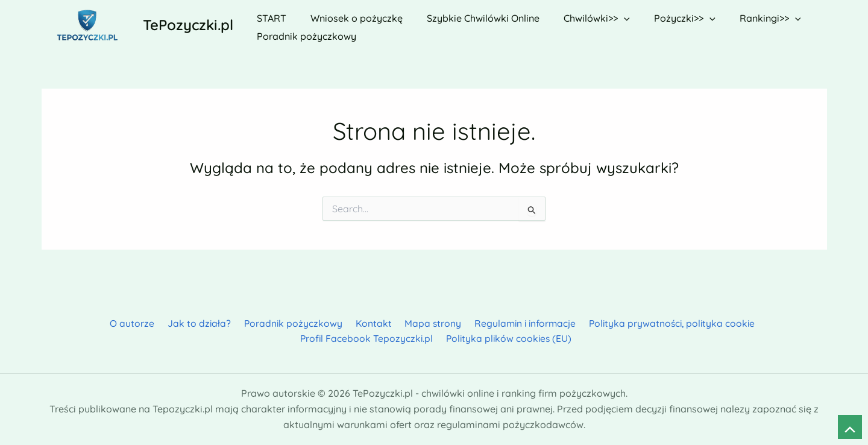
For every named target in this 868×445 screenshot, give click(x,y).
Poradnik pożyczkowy (220, 323)
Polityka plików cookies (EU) (437, 338)
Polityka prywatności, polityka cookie (592, 323)
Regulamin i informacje (445, 323)
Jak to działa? (129, 323)
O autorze (65, 323)
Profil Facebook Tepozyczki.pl (754, 323)
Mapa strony (355, 323)
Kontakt (298, 323)
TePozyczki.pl (188, 25)
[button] (608, 16)
